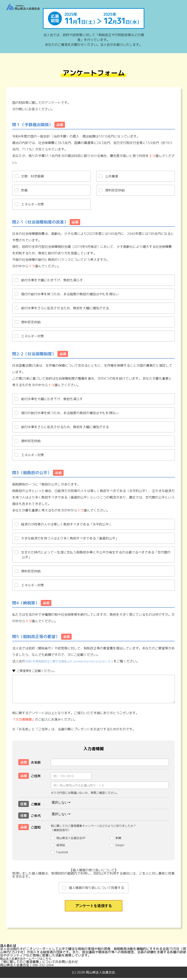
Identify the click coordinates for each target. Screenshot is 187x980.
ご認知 (29, 826)
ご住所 (29, 775)
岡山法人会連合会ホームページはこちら (29, 961)
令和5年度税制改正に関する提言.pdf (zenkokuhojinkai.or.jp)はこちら (76, 661)
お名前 (29, 762)
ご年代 (29, 815)
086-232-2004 (44, 967)
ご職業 (29, 803)
